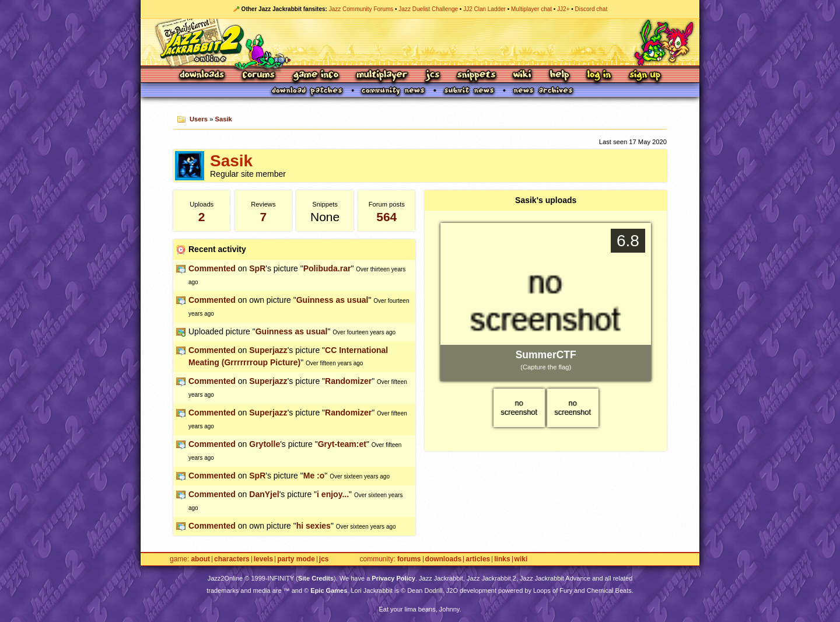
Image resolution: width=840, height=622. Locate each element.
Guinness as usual (332, 300)
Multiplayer (382, 76)
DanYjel (264, 494)
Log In (599, 76)
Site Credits (316, 578)
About (200, 559)
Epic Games (329, 590)
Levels (263, 559)
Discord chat (591, 9)
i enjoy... (333, 494)
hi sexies (314, 526)
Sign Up (645, 76)
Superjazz (268, 350)
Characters (232, 559)
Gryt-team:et (342, 444)
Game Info (316, 76)
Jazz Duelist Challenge (428, 9)
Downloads (203, 76)
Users (199, 119)
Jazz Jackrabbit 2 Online (420, 42)
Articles (478, 559)
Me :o (314, 476)
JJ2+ (563, 9)
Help (559, 76)
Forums (259, 76)
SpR (257, 268)
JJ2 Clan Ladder (484, 9)
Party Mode (296, 559)
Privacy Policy (393, 578)
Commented (212, 268)
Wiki (523, 76)
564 (386, 217)
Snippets (477, 76)
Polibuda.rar (327, 268)
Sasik (224, 119)
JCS (433, 76)
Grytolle (265, 444)
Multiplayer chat (531, 9)
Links (502, 559)
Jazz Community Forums (361, 9)
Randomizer (348, 381)
